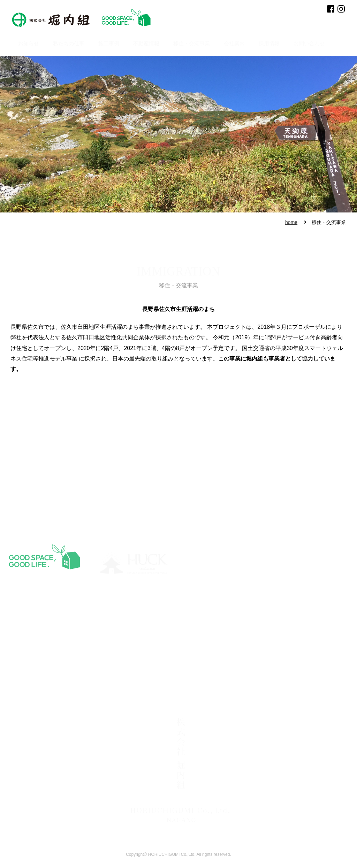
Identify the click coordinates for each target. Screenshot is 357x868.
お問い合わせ (309, 43)
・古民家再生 (140, 696)
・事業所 (74, 688)
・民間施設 (221, 676)
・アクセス (76, 696)
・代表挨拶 (76, 680)
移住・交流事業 (192, 43)
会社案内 (234, 43)
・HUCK (177, 680)
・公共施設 (221, 684)
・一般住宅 (138, 688)
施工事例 (109, 43)
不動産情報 (146, 43)
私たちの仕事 (69, 43)
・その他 (219, 692)
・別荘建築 (138, 680)
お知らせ (29, 43)
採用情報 (269, 43)
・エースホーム (184, 688)
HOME (10, 672)
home (291, 222)
